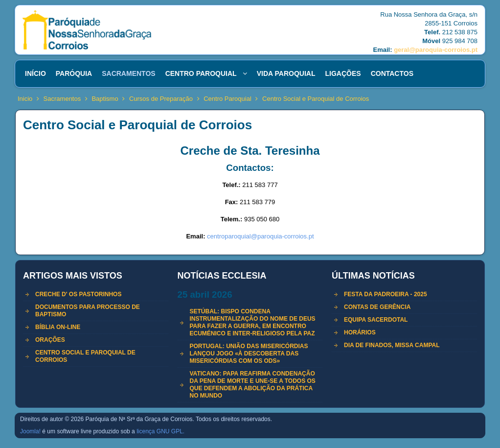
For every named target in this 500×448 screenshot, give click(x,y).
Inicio (25, 99)
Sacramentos (62, 99)
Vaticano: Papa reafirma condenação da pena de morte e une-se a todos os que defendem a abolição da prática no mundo (253, 385)
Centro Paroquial (227, 99)
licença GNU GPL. (160, 431)
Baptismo (105, 99)
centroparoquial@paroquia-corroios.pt (260, 236)
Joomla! (30, 431)
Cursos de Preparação (161, 99)
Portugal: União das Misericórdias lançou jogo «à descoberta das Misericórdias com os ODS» (249, 354)
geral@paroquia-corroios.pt (436, 50)
